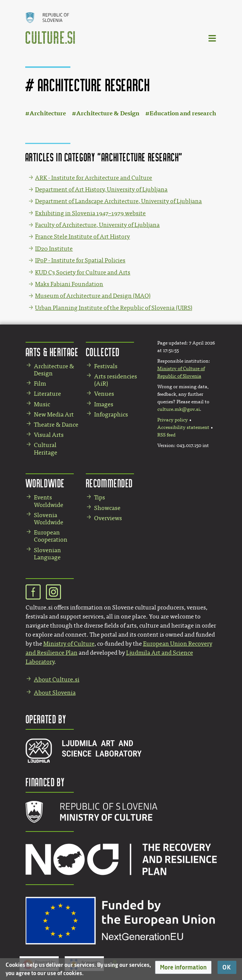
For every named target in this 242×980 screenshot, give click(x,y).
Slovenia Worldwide (49, 519)
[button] (183, 967)
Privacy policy (173, 420)
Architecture (48, 113)
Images (104, 404)
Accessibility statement (183, 427)
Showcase (107, 508)
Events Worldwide (49, 501)
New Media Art (54, 414)
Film (40, 384)
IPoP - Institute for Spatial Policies (80, 260)
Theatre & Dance (56, 425)
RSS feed (166, 435)
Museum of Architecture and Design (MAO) (93, 296)
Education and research (183, 113)
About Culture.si (57, 679)
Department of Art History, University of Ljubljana (101, 189)
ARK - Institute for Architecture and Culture (94, 178)
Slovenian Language (47, 554)
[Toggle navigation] (213, 38)
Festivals (106, 366)
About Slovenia (55, 693)
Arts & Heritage (52, 352)
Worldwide (45, 483)
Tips (100, 497)
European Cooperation (51, 536)
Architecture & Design (108, 113)
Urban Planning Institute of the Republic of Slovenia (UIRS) (114, 308)
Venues (104, 394)
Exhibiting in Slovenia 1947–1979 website (90, 213)
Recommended (110, 483)
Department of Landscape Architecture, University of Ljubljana (118, 201)
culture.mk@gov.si (179, 409)
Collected (103, 352)
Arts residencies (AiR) (116, 380)
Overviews (108, 518)
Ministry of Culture (69, 644)
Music (42, 404)
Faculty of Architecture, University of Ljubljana (97, 225)
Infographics (111, 414)
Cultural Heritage (46, 449)
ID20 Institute (54, 249)
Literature (47, 394)
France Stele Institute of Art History (82, 237)
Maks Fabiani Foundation (69, 284)
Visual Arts (49, 435)
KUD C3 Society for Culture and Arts (83, 272)
